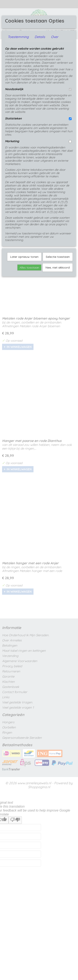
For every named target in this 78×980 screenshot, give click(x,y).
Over (55, 37)
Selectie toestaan (58, 257)
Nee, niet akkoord (58, 267)
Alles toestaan (29, 267)
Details (40, 37)
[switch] (70, 89)
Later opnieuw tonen (24, 257)
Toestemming (18, 37)
